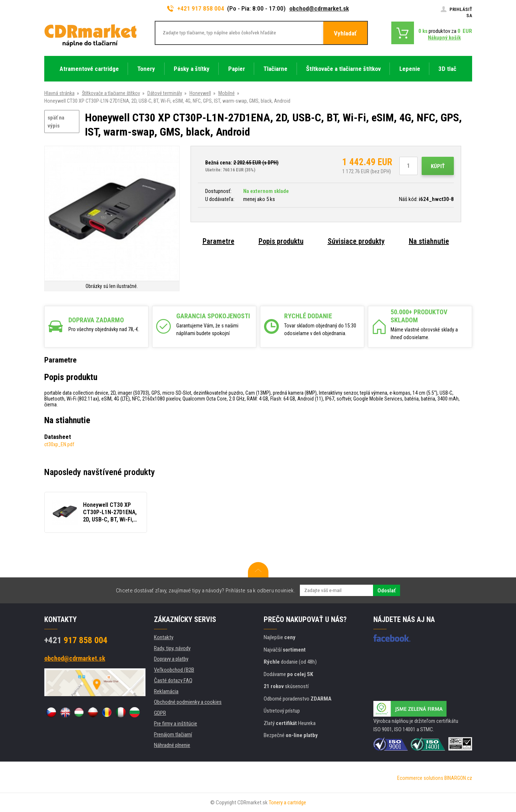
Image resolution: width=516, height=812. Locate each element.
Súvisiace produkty (356, 241)
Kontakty (164, 637)
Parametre (219, 241)
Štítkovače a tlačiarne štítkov (111, 93)
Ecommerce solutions (420, 778)
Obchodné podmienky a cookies (188, 702)
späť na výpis (56, 122)
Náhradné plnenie (172, 745)
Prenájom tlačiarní (173, 735)
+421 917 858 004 (196, 8)
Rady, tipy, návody (172, 648)
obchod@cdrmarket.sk (319, 8)
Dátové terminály (165, 93)
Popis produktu (281, 241)
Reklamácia (166, 691)
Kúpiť (438, 166)
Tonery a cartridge (287, 802)
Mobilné (227, 93)
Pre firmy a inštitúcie (176, 724)
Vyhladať (345, 33)
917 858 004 (76, 640)
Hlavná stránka (59, 93)
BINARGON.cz (458, 778)
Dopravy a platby (171, 659)
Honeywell (200, 93)
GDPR (160, 713)
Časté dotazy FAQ (173, 680)
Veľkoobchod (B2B (174, 670)
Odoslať (387, 591)
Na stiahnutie (429, 241)
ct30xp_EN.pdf (59, 444)
